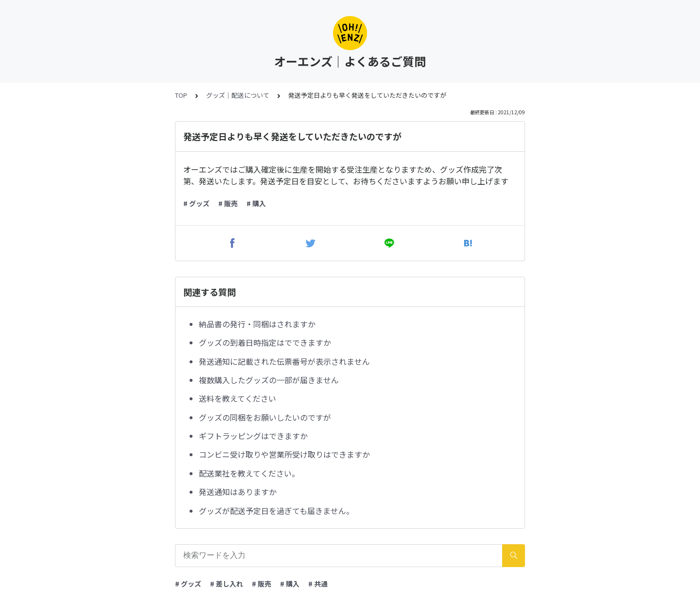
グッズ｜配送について (238, 95)
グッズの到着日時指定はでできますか (265, 342)
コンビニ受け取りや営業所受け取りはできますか (284, 454)
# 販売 (228, 203)
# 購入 (256, 203)
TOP (181, 95)
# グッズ (196, 203)
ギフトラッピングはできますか (253, 436)
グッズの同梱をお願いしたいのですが (265, 417)
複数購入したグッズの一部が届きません (269, 380)
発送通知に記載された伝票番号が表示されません (284, 361)
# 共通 (318, 584)
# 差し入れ (227, 584)
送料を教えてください (237, 398)
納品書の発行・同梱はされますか (257, 324)
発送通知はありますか (238, 492)
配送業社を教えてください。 (249, 473)
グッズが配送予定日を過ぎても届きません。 (276, 511)
